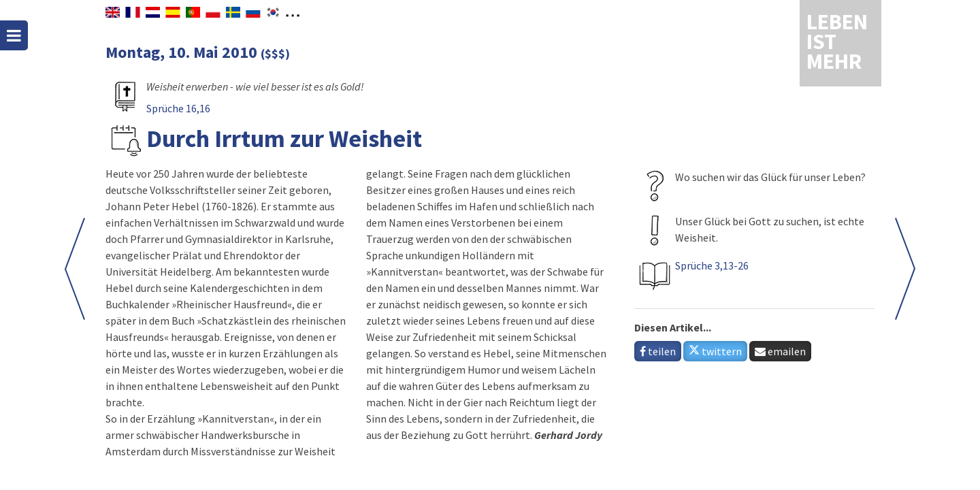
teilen (658, 351)
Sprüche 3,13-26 (712, 265)
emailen (780, 351)
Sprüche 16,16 (178, 108)
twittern (715, 351)
